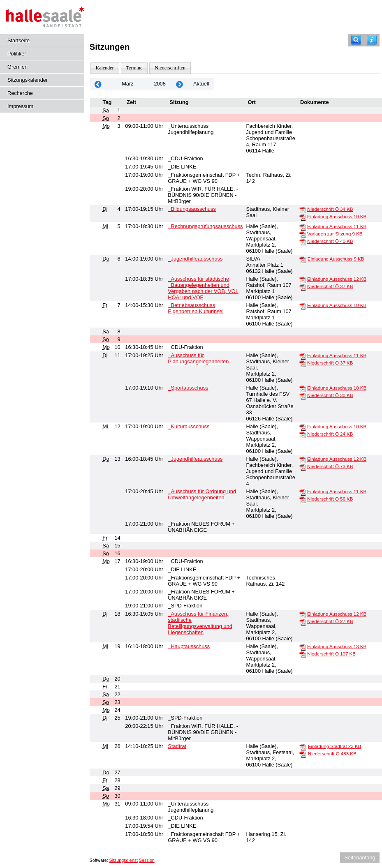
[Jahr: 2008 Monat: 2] (98, 84)
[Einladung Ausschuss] (303, 217)
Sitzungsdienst (124, 860)
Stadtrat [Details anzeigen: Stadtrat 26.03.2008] (177, 746)
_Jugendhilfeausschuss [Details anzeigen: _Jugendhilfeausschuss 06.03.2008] (195, 259)
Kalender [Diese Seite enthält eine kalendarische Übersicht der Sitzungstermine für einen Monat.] (105, 68)
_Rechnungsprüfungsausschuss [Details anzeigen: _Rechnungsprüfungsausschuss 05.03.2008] (205, 226)
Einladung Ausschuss (337, 217)
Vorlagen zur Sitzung (335, 234)
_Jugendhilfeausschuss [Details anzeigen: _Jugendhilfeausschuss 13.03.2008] (195, 459)
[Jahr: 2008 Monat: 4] (180, 84)
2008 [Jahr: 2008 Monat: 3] (160, 84)
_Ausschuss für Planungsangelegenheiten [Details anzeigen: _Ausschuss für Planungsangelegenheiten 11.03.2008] (198, 358)
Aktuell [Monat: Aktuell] (201, 84)
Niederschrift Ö (330, 209)
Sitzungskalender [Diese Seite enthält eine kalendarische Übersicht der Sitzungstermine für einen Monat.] (28, 80)
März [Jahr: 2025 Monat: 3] (127, 84)
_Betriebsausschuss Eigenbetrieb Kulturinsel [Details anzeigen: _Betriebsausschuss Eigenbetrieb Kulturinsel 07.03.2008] (196, 308)
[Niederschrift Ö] (303, 210)
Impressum (20, 106)
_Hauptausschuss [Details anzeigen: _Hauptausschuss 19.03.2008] (189, 646)
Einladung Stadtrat (335, 746)
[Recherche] (356, 40)
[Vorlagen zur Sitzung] (303, 234)
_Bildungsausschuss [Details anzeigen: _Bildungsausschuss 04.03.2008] (192, 209)
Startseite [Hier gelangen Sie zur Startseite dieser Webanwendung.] (19, 40)
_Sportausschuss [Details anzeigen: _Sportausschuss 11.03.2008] (188, 388)
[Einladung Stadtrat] (303, 747)
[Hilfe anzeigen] (372, 40)
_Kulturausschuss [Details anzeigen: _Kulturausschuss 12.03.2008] (189, 426)
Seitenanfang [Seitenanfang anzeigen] (360, 858)
